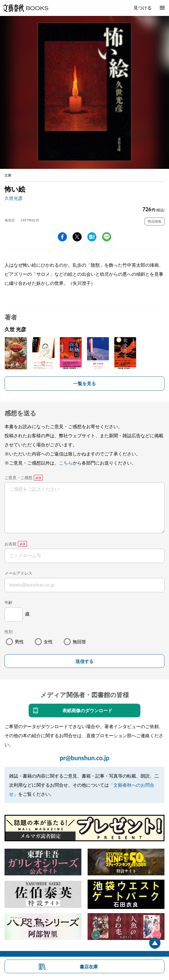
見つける (143, 8)
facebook (62, 237)
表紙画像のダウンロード (87, 710)
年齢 (9, 602)
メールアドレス (18, 573)
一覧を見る (84, 383)
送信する (84, 661)
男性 (19, 642)
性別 (9, 632)
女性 (48, 642)
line (107, 237)
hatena (92, 237)
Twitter (77, 237)
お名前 (10, 544)
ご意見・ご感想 (18, 477)
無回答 (79, 642)
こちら (66, 463)
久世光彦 (14, 198)
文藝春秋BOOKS (25, 8)
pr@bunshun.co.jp (84, 758)
